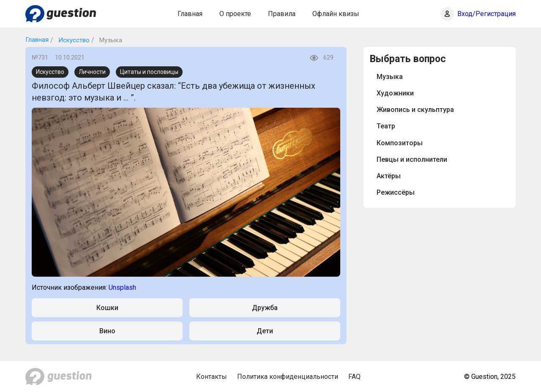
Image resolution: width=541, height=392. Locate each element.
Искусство (73, 40)
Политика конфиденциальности (288, 377)
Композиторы (400, 143)
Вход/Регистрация (486, 14)
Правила (282, 14)
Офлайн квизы (336, 14)
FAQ (354, 377)
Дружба (265, 308)
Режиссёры (396, 192)
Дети (265, 331)
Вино (107, 331)
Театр (386, 126)
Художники (395, 93)
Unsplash (122, 287)
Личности (92, 72)
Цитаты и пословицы (149, 72)
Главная (190, 14)
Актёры (389, 176)
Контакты (212, 377)
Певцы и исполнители (412, 159)
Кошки (107, 308)
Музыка (390, 77)
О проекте (235, 14)
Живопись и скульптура (415, 110)
